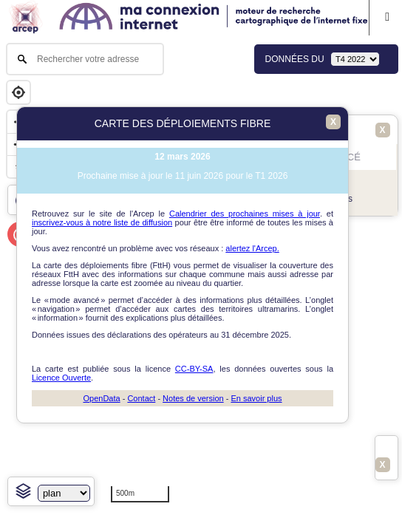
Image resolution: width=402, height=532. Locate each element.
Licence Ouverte (61, 378)
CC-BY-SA (194, 369)
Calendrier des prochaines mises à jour (245, 214)
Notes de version (193, 398)
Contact (141, 398)
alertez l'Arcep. (252, 248)
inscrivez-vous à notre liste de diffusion (102, 222)
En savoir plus (256, 398)
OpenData (101, 398)
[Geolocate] (18, 92)
